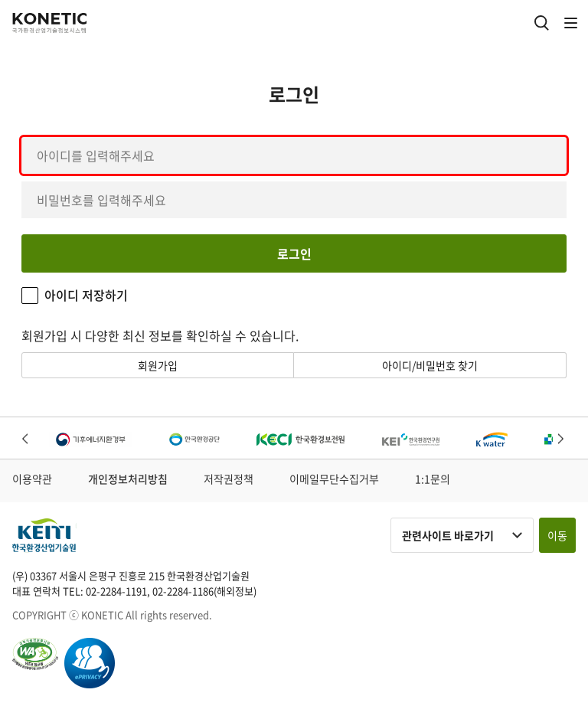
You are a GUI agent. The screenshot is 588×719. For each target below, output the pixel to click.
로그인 (294, 253)
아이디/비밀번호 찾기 (430, 365)
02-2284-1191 (116, 591)
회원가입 (158, 365)
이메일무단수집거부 (334, 479)
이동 (557, 535)
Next (562, 440)
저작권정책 (229, 479)
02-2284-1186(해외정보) (204, 591)
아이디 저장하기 (86, 295)
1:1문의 (433, 479)
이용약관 (32, 479)
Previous (26, 440)
